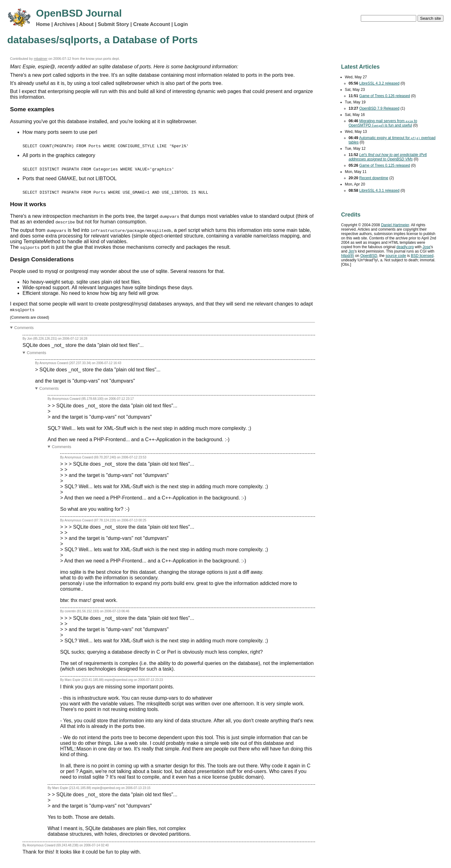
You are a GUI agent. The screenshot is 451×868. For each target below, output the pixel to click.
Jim (351, 251)
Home (43, 24)
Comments (24, 333)
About (86, 24)
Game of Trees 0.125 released (385, 165)
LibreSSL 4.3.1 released (379, 191)
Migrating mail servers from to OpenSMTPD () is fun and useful (383, 123)
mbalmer (41, 59)
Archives (65, 24)
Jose (426, 247)
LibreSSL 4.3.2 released (379, 83)
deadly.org (405, 247)
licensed (422, 256)
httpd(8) (347, 256)
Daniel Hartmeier (395, 225)
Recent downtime (374, 178)
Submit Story (113, 24)
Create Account (152, 24)
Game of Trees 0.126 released (385, 96)
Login (181, 24)
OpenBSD (369, 256)
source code (396, 256)
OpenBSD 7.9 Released (379, 108)
